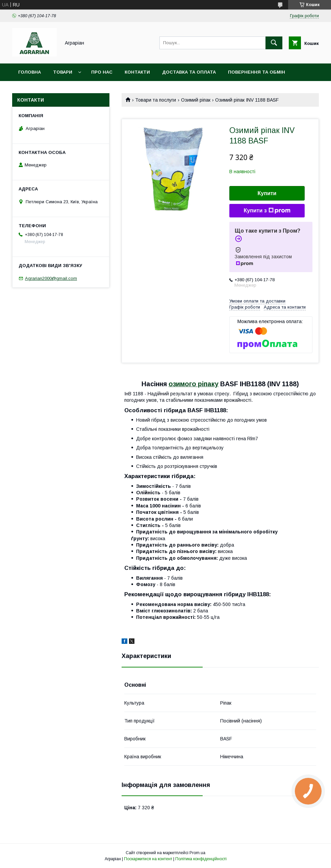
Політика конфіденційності (201, 859)
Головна (30, 72)
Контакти (137, 72)
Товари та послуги (156, 100)
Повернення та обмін (257, 72)
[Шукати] (274, 43)
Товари (63, 72)
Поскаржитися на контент (148, 859)
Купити (267, 193)
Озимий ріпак (196, 100)
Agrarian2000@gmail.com (51, 278)
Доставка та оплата (189, 72)
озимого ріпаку (194, 384)
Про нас (102, 72)
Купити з (267, 211)
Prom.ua (197, 853)
